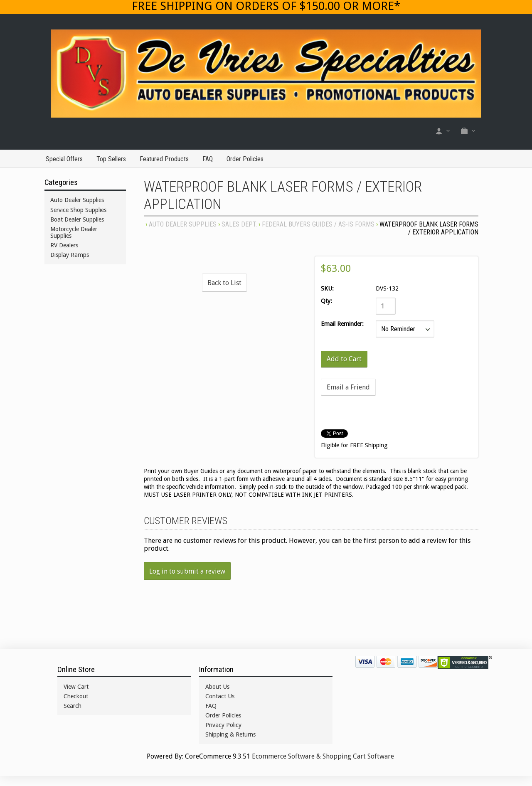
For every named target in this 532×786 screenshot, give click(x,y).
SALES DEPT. (239, 224)
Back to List (224, 283)
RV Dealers (64, 245)
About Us (217, 687)
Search (73, 706)
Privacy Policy (223, 725)
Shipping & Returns (230, 734)
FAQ (208, 159)
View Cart (76, 687)
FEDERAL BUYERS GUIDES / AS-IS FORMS (318, 224)
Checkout (76, 696)
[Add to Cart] (344, 359)
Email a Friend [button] (348, 387)
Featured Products (164, 159)
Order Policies (245, 159)
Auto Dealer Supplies (183, 224)
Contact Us (220, 696)
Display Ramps (70, 255)
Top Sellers (111, 159)
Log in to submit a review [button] (187, 571)
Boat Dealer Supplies (77, 219)
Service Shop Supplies (78, 210)
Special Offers (64, 159)
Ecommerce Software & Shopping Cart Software (323, 756)
